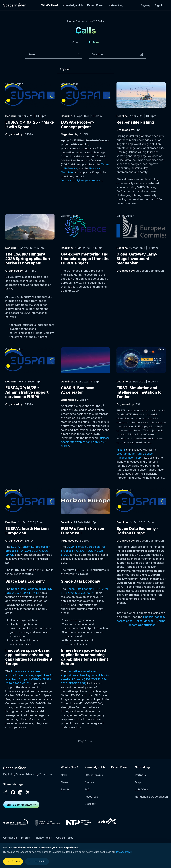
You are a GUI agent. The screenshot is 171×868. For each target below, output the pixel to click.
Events (65, 792)
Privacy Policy (43, 841)
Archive (96, 44)
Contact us (10, 841)
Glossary (90, 807)
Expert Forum (96, 5)
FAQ (87, 792)
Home (71, 21)
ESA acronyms (94, 778)
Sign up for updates (19, 807)
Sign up (146, 5)
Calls (101, 21)
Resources (91, 800)
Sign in (159, 5)
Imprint (26, 841)
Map (138, 785)
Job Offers (142, 792)
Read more (30, 113)
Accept (16, 864)
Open (73, 44)
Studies (89, 785)
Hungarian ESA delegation (151, 800)
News (65, 785)
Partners (140, 778)
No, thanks (40, 864)
